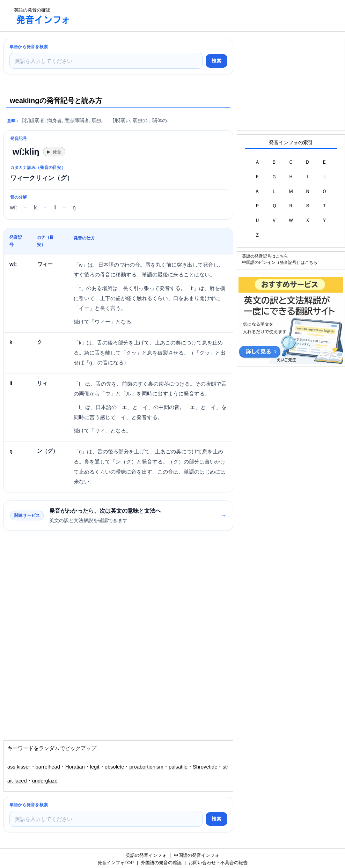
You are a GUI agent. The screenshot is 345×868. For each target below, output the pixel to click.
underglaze (45, 781)
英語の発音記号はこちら (265, 256)
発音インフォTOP (116, 863)
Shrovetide (205, 767)
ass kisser (19, 767)
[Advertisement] (204, 16)
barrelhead (48, 767)
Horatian (75, 767)
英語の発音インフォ (146, 855)
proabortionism (146, 767)
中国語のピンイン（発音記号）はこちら (280, 262)
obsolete (115, 767)
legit (95, 767)
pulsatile (178, 767)
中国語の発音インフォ (197, 855)
